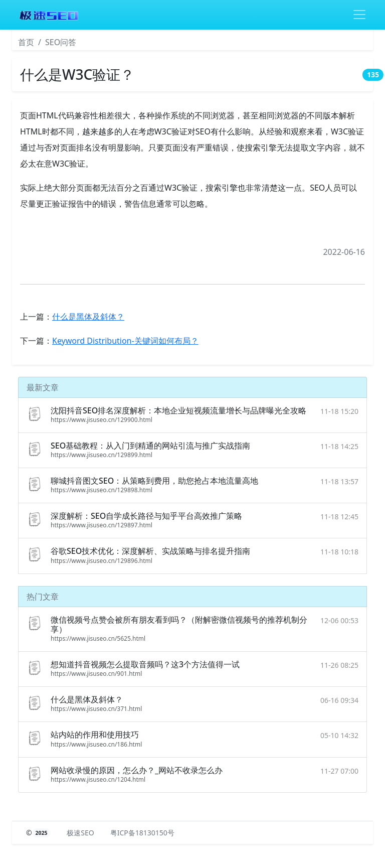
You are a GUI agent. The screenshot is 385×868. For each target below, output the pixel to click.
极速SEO (80, 833)
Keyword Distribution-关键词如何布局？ (125, 341)
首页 (26, 42)
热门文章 (43, 597)
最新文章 (43, 387)
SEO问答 (61, 42)
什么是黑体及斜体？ (88, 317)
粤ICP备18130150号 (142, 833)
